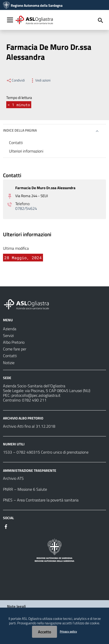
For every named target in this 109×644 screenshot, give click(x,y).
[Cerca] (100, 20)
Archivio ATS (13, 478)
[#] (6, 526)
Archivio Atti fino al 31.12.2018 (29, 426)
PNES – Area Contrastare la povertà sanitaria (41, 500)
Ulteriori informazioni (26, 151)
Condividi (15, 80)
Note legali (16, 606)
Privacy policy (68, 631)
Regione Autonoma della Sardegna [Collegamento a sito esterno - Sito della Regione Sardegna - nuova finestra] (37, 5)
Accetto (44, 632)
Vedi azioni (40, 80)
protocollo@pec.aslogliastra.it (36, 395)
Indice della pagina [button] (20, 130)
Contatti (16, 143)
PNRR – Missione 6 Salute (25, 489)
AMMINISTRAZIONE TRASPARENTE (30, 470)
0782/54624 (26, 208)
